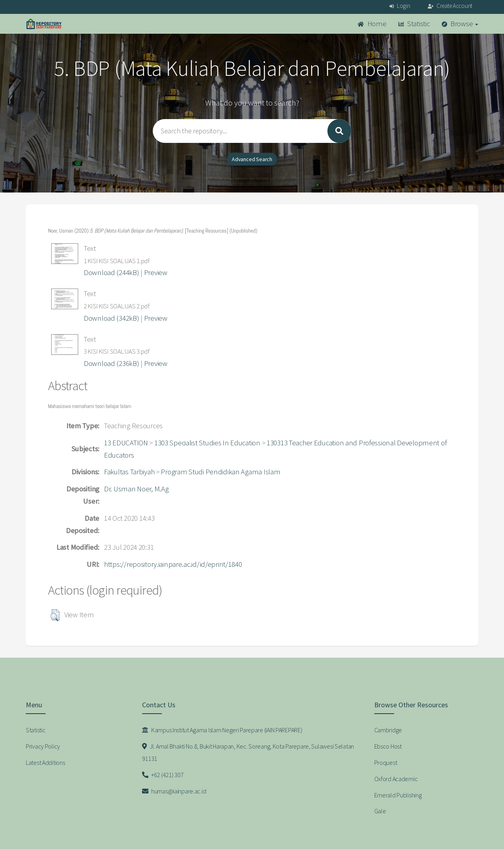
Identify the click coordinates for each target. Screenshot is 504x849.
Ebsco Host (388, 746)
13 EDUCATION (126, 443)
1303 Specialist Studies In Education (207, 443)
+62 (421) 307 (163, 775)
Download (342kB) (112, 318)
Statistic (414, 24)
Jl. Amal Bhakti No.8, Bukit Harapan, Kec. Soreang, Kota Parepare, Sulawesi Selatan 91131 (248, 752)
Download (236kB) (112, 363)
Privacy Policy (43, 746)
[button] (55, 615)
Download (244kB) (112, 272)
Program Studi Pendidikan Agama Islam (220, 472)
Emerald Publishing (398, 795)
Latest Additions (45, 762)
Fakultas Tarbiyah (129, 472)
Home (372, 24)
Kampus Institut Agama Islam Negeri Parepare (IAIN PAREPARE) (222, 730)
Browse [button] (460, 24)
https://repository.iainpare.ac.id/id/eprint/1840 (173, 564)
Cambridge (388, 730)
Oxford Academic (396, 779)
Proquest (386, 762)
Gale (380, 811)
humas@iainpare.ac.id (174, 791)
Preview (156, 272)
